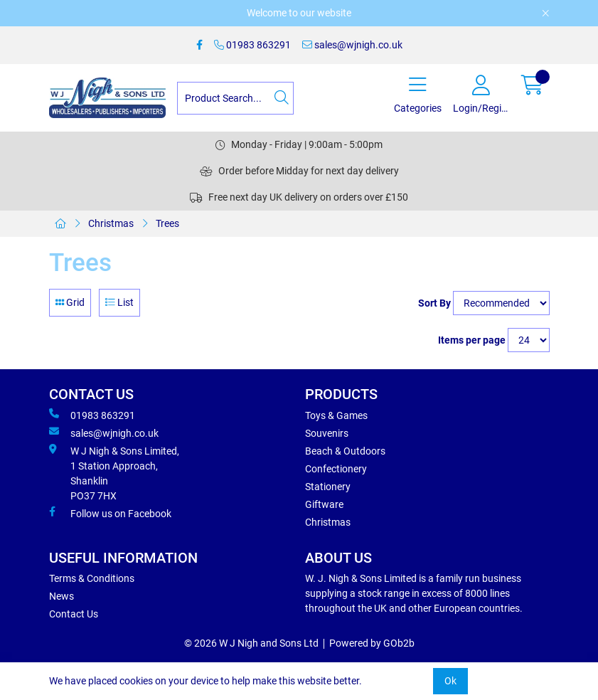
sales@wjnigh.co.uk (352, 45)
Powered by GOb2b (372, 643)
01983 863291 (252, 45)
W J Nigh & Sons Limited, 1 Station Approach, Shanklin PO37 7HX (114, 473)
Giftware (324, 504)
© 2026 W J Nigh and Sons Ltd (251, 643)
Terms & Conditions (92, 578)
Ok (450, 681)
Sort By (434, 303)
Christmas (111, 223)
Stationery (328, 487)
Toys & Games (336, 415)
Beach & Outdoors (345, 451)
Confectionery (336, 469)
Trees (167, 223)
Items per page (472, 340)
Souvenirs (327, 433)
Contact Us (74, 614)
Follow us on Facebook (110, 513)
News (62, 596)
